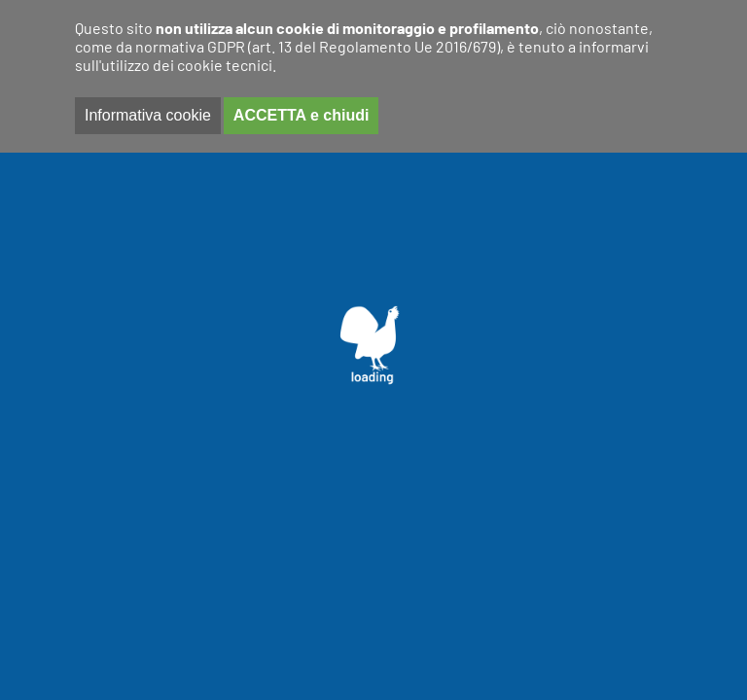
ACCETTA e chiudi (302, 115)
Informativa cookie (148, 115)
